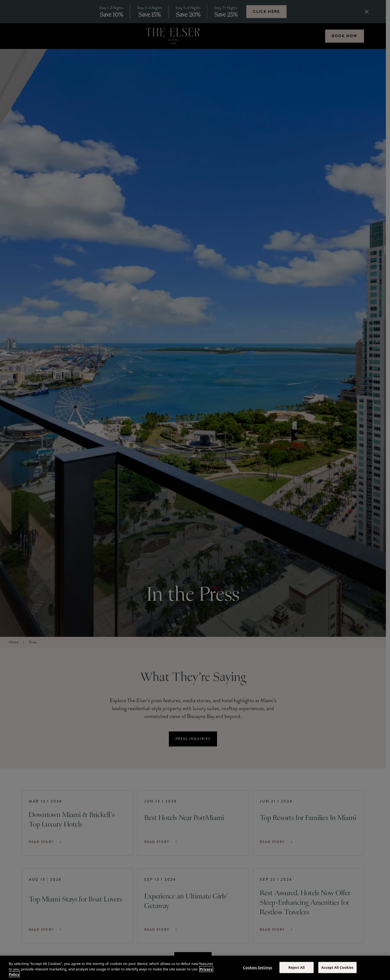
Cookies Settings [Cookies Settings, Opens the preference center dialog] (258, 967)
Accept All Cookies (337, 967)
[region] (195, 968)
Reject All (296, 967)
